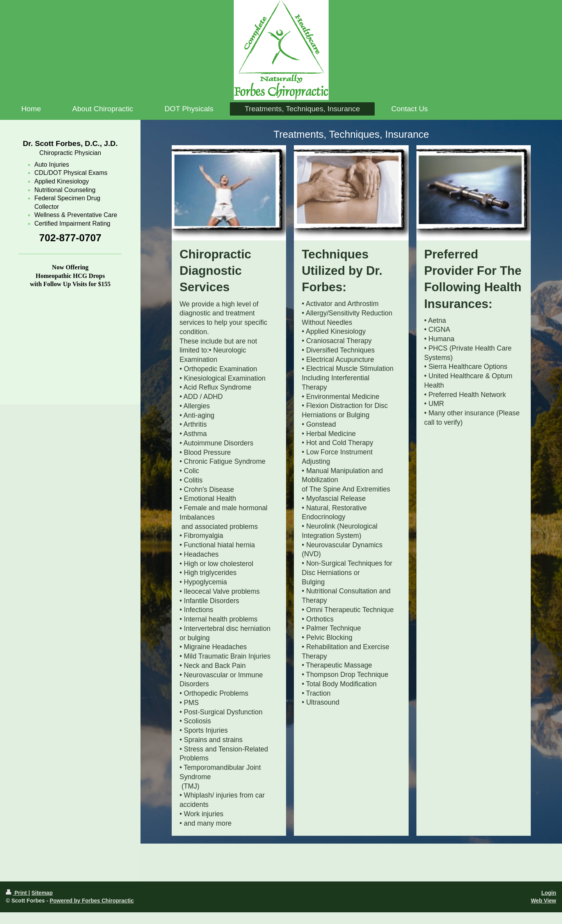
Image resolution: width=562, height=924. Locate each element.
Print (17, 893)
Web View (543, 901)
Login (549, 893)
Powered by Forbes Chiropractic (92, 901)
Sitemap (42, 893)
